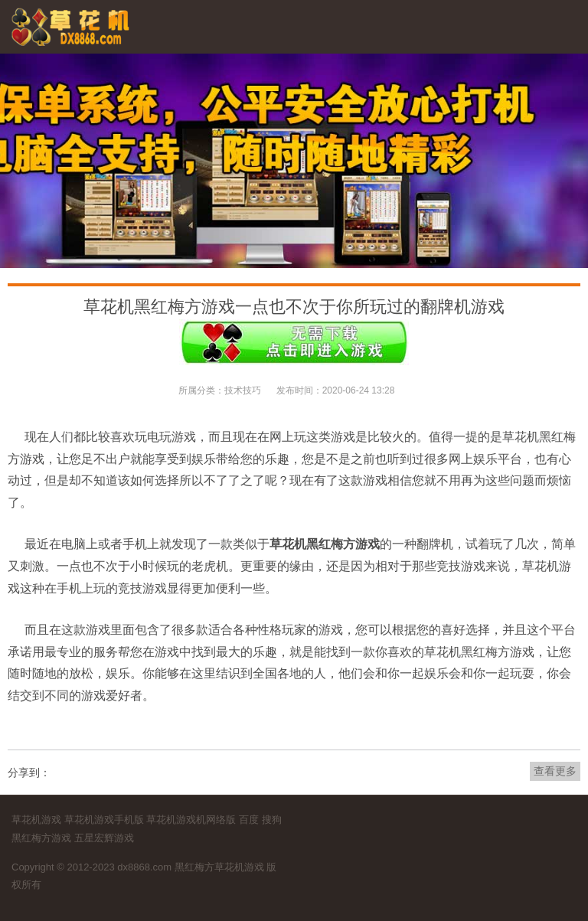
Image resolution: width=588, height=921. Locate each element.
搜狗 (272, 820)
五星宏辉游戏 (104, 838)
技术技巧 (243, 390)
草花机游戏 (36, 820)
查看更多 (555, 771)
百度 (249, 820)
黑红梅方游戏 (41, 838)
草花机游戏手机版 (104, 820)
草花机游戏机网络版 (191, 820)
